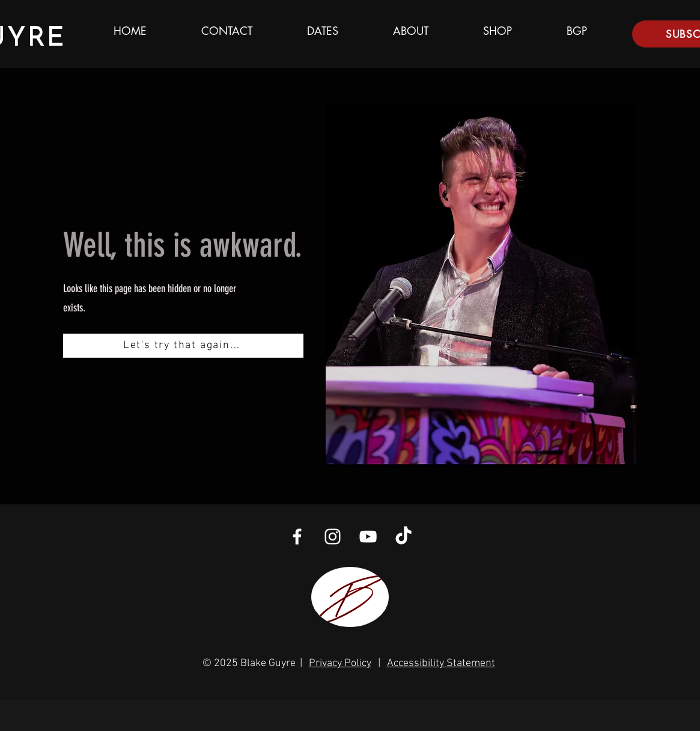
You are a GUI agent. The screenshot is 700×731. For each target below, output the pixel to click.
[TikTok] (403, 537)
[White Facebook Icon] (297, 537)
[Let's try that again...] (183, 346)
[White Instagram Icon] (333, 537)
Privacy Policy (340, 663)
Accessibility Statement (441, 663)
